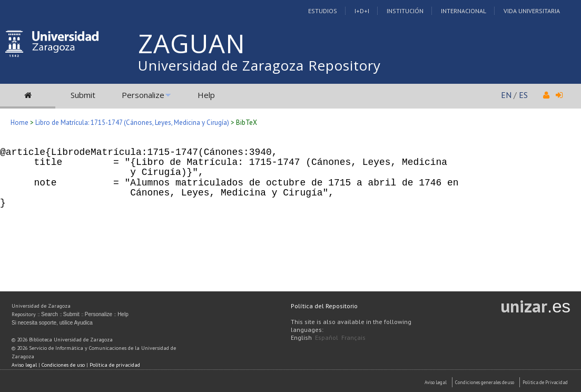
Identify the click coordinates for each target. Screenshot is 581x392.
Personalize (143, 95)
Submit (83, 95)
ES (523, 95)
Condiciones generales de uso (485, 382)
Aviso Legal (436, 382)
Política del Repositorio (324, 306)
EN (506, 95)
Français (353, 337)
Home (19, 122)
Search (50, 314)
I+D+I (362, 11)
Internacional (464, 11)
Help (206, 95)
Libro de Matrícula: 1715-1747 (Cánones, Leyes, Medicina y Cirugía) (132, 122)
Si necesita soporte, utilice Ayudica (52, 323)
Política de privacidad (115, 365)
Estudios (323, 11)
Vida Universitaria (532, 11)
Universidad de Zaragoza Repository (259, 65)
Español (327, 337)
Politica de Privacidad (545, 382)
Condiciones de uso (63, 365)
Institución (405, 11)
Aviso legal (24, 365)
